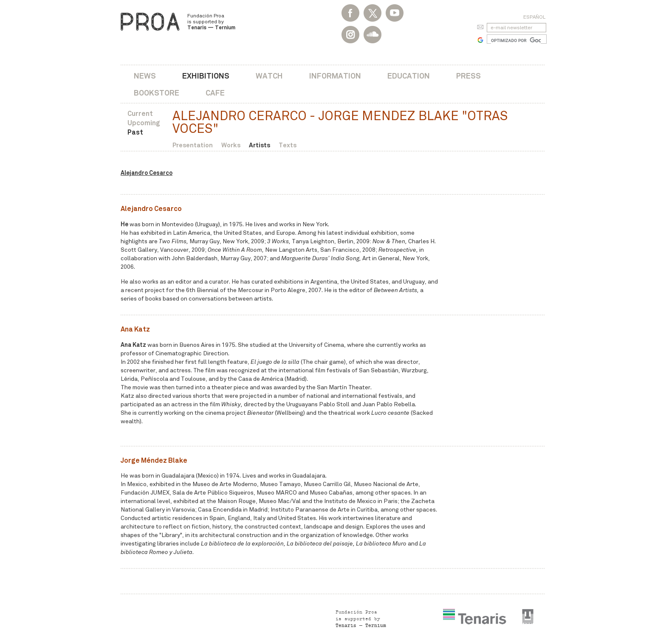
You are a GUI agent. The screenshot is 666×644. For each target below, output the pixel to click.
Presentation (193, 145)
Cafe (215, 93)
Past (135, 132)
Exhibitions (206, 76)
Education (409, 76)
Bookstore (157, 93)
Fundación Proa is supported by (211, 22)
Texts (288, 145)
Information (335, 76)
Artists (260, 145)
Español (534, 17)
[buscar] (516, 40)
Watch (269, 76)
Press (468, 76)
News (145, 76)
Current (140, 114)
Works (231, 145)
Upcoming (144, 123)
